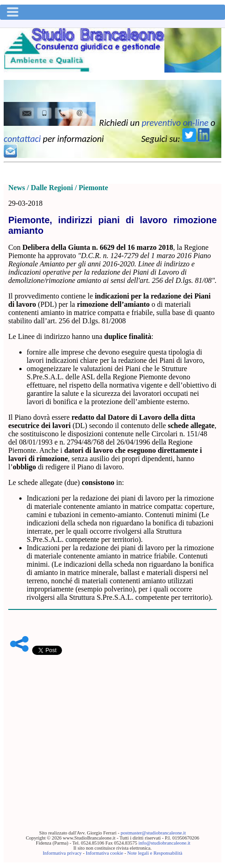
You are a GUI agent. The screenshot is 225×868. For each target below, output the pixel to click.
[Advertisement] (112, 728)
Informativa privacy (62, 853)
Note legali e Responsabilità (155, 853)
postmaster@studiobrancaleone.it (153, 833)
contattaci (22, 139)
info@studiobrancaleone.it (164, 843)
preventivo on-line (175, 123)
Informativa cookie (104, 853)
